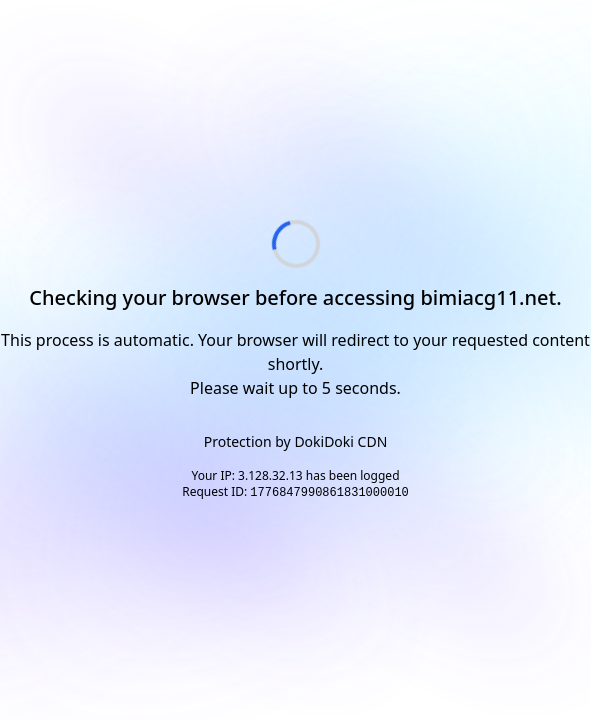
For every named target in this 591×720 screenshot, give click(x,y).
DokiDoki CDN (340, 441)
